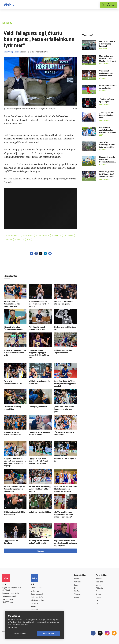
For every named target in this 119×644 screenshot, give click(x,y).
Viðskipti (78, 582)
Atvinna (99, 585)
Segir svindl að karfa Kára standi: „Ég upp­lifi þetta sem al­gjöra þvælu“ (65, 543)
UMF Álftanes (43, 235)
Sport (76, 585)
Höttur (19, 240)
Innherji (99, 579)
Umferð (34, 607)
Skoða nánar (13, 627)
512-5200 (38, 588)
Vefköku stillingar (20, 634)
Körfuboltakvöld (28, 235)
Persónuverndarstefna (11, 593)
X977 (98, 601)
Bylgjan (98, 594)
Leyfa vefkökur (49, 634)
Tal (97, 604)
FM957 (98, 598)
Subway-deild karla (11, 235)
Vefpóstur (34, 610)
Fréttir (77, 579)
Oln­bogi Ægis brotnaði (38, 407)
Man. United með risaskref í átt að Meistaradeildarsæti (107, 59)
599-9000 (10, 602)
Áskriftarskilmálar (37, 600)
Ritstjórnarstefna (37, 597)
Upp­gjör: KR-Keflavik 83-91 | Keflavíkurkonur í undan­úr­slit (15, 353)
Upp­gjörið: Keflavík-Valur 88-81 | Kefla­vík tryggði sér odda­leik (65, 384)
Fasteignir (99, 582)
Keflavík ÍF (55, 235)
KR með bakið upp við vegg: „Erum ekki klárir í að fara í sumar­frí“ (40, 489)
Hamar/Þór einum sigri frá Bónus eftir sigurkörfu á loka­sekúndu (14, 489)
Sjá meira (40, 551)
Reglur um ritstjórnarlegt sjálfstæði (12, 589)
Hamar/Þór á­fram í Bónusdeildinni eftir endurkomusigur (12, 304)
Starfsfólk (34, 603)
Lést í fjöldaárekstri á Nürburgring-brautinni (107, 44)
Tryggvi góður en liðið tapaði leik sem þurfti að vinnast (39, 304)
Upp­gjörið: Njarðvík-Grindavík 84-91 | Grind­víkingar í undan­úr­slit (39, 461)
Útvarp (77, 598)
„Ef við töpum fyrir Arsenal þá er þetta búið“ (107, 115)
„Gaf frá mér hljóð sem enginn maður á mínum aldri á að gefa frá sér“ (64, 515)
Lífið (76, 588)
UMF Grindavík (68, 235)
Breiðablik (9, 240)
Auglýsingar (35, 591)
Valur (29, 240)
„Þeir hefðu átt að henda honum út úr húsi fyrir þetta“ (64, 409)
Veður (98, 591)
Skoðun (77, 591)
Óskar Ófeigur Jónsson (12, 52)
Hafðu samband (37, 594)
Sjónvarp (78, 594)
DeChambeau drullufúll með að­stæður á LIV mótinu (108, 130)
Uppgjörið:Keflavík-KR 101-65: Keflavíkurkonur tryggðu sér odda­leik (65, 489)
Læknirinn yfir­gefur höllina (40, 512)
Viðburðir (99, 588)
